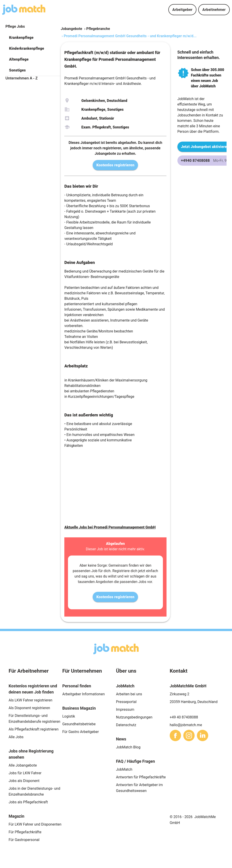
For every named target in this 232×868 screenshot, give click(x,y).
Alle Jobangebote (23, 765)
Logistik (69, 716)
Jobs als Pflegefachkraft (28, 802)
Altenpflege (19, 59)
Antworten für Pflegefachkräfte (141, 777)
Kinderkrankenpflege (27, 48)
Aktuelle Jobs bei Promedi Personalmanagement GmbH (110, 527)
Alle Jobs (16, 737)
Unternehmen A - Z (22, 78)
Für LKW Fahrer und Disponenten (35, 824)
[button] (33, 38)
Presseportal (126, 702)
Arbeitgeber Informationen (83, 694)
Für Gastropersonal (24, 840)
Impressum (125, 709)
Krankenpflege (21, 38)
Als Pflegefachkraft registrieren (34, 729)
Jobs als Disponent (24, 781)
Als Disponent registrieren (29, 708)
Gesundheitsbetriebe (79, 724)
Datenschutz (126, 725)
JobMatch (124, 769)
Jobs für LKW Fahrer (25, 773)
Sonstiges (17, 70)
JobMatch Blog (128, 747)
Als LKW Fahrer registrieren (30, 700)
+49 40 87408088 (184, 717)
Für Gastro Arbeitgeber (81, 732)
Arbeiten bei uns (129, 694)
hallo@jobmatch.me (186, 725)
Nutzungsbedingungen (134, 717)
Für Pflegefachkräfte (25, 832)
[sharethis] (175, 735)
